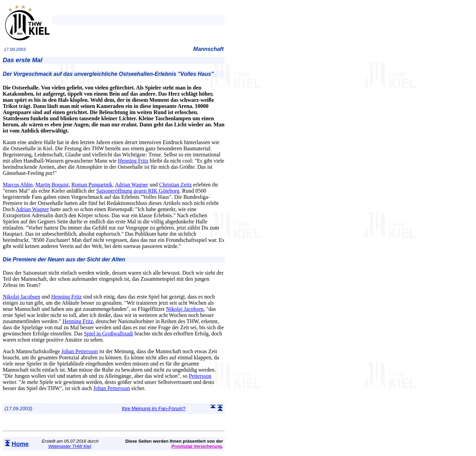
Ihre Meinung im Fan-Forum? (154, 409)
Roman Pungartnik (92, 185)
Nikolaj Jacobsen (22, 297)
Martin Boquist (52, 185)
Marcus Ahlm (18, 185)
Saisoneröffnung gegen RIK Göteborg (138, 191)
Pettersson (200, 376)
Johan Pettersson (80, 351)
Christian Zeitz (176, 185)
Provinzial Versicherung (197, 446)
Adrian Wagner (131, 185)
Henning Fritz (133, 161)
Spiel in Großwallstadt (109, 334)
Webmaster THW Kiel (69, 446)
